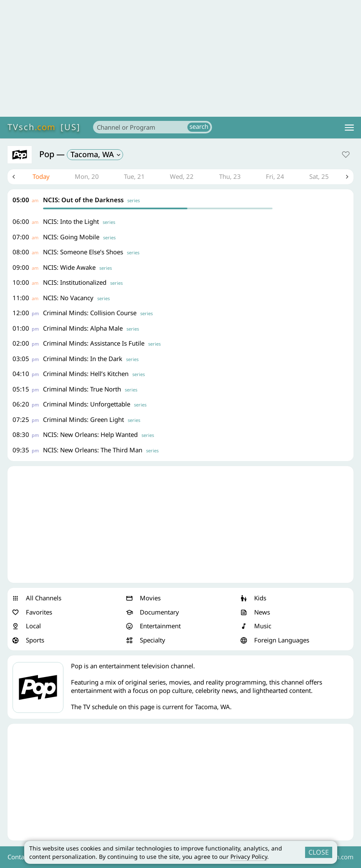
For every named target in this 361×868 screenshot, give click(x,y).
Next (347, 177)
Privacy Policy (249, 857)
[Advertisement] (180, 58)
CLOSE (319, 852)
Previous (14, 177)
